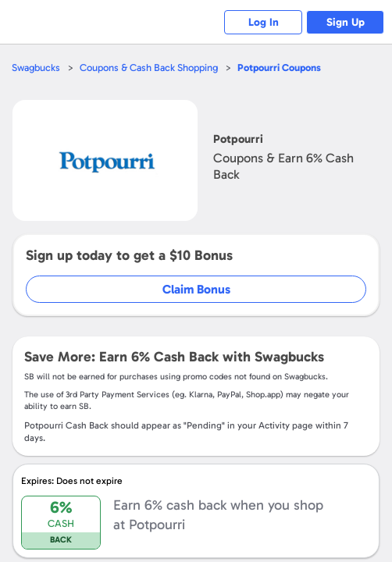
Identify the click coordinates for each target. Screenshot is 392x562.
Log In (264, 22)
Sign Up (346, 22)
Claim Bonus (196, 289)
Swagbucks (36, 68)
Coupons (279, 68)
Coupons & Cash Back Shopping (149, 68)
